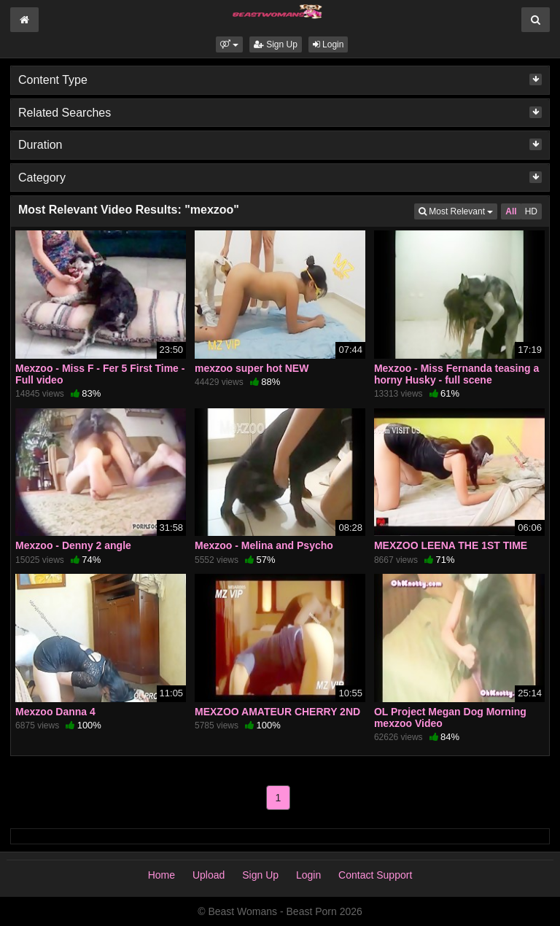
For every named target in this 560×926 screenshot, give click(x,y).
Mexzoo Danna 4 (55, 712)
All (511, 211)
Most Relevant (458, 210)
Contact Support (375, 875)
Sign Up (276, 44)
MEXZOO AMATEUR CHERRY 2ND (277, 712)
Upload (209, 875)
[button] (229, 44)
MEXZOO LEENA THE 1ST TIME (451, 545)
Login (328, 44)
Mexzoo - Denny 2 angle (73, 545)
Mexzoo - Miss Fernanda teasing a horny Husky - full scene (456, 374)
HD (531, 211)
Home (162, 875)
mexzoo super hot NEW (252, 368)
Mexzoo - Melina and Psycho (264, 545)
